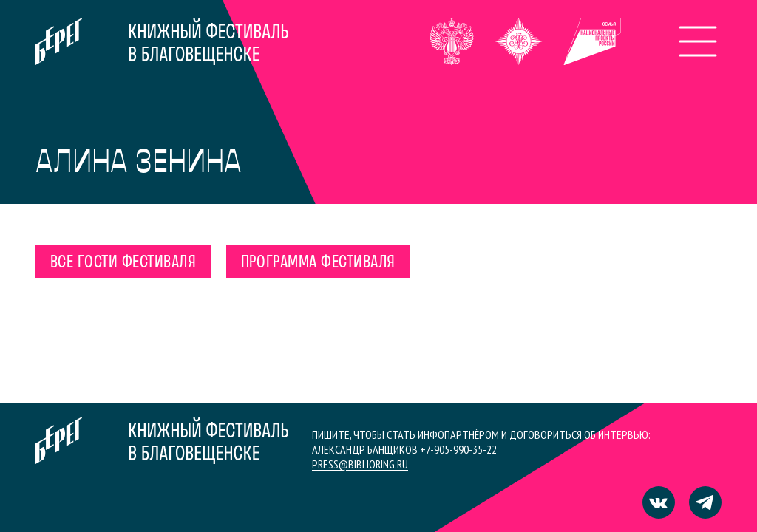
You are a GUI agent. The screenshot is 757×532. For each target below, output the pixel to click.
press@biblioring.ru (360, 464)
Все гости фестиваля (123, 263)
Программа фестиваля (318, 263)
